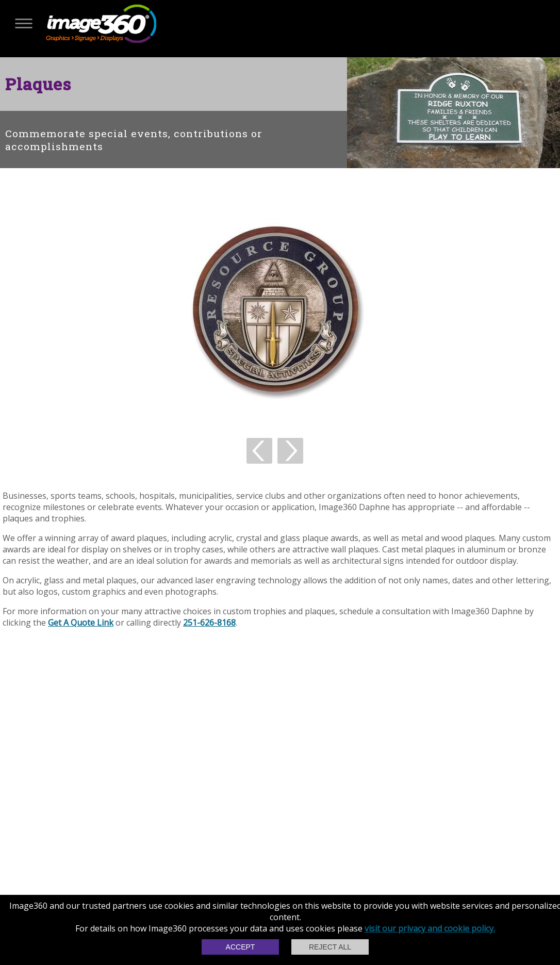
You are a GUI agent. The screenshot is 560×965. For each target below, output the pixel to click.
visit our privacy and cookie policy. (430, 928)
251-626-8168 (209, 623)
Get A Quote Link (81, 623)
